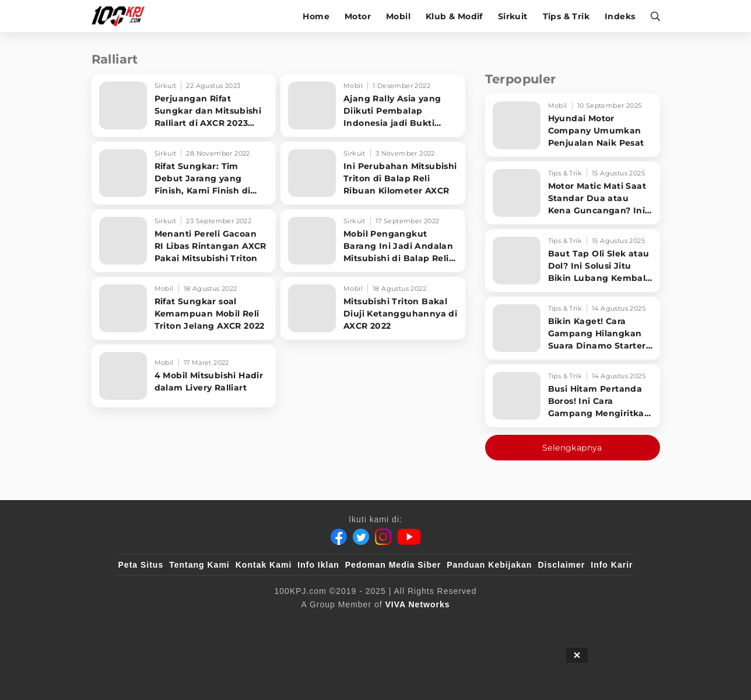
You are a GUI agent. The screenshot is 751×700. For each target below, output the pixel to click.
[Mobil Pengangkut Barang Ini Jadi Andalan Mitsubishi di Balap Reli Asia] (373, 241)
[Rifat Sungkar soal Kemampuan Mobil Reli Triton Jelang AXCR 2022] (184, 308)
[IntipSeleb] (545, 624)
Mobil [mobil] (398, 16)
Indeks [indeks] (620, 16)
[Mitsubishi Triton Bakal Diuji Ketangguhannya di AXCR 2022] (373, 308)
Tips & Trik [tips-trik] (566, 16)
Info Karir (612, 565)
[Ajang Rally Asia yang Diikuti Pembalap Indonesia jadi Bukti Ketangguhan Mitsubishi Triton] (373, 105)
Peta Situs (141, 565)
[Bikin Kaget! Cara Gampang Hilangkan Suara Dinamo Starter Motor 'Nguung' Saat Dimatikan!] (573, 328)
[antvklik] (488, 624)
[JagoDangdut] (606, 624)
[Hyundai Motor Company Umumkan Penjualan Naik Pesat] (573, 125)
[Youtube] (409, 537)
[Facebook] (339, 537)
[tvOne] (399, 624)
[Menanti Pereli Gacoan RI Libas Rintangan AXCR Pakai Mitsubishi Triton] (184, 241)
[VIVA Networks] (418, 604)
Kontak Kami (264, 565)
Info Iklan (318, 565)
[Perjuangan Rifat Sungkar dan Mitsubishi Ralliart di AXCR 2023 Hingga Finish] (184, 105)
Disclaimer (561, 565)
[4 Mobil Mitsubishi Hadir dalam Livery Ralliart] (184, 376)
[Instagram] (383, 537)
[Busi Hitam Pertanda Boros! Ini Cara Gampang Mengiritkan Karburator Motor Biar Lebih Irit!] (573, 396)
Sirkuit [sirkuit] (513, 16)
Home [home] (316, 16)
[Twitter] (361, 537)
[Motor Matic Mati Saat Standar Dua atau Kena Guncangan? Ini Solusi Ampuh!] (573, 193)
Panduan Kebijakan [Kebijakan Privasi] (489, 565)
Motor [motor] (358, 16)
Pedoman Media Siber (393, 565)
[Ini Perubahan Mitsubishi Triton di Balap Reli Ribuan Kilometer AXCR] (373, 173)
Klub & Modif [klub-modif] (454, 16)
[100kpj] (205, 624)
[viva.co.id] (150, 624)
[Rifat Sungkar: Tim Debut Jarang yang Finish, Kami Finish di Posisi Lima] (184, 173)
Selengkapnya (572, 448)
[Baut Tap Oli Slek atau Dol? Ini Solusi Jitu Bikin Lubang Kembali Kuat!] (573, 261)
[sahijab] (252, 624)
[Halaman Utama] (122, 16)
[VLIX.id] (306, 624)
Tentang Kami (199, 565)
